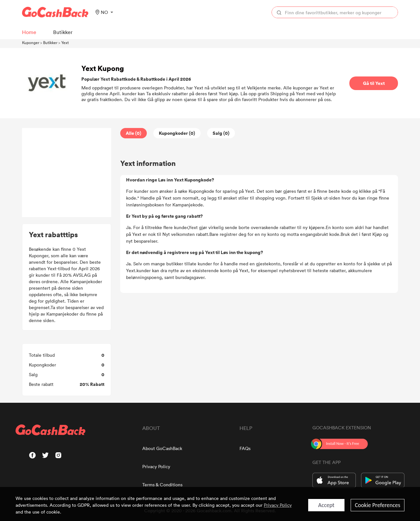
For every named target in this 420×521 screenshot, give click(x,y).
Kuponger (31, 42)
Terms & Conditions (162, 485)
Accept (326, 505)
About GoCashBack (162, 448)
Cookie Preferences (378, 505)
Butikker (50, 42)
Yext (65, 42)
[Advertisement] (67, 173)
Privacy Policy (156, 466)
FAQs (245, 448)
